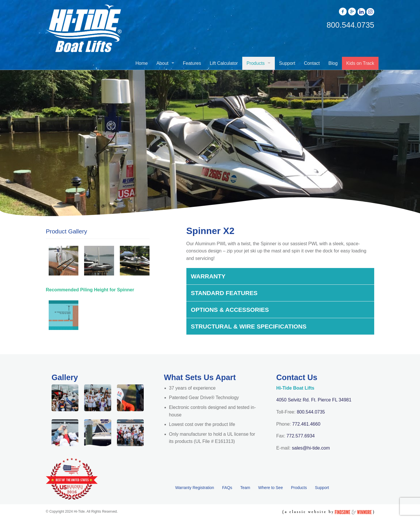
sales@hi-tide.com (311, 448)
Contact (312, 63)
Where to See (270, 488)
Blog (333, 63)
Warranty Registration (195, 488)
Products (256, 63)
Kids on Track (360, 63)
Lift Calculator (224, 63)
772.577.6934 (301, 436)
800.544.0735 (311, 412)
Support (287, 63)
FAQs (227, 488)
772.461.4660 (306, 424)
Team (245, 488)
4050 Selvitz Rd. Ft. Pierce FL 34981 (314, 400)
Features (192, 63)
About (162, 63)
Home (142, 63)
